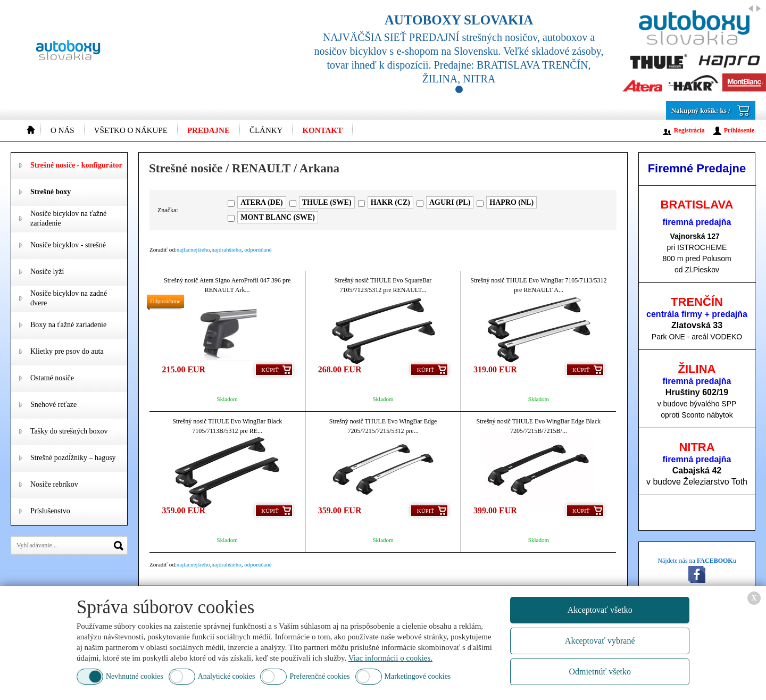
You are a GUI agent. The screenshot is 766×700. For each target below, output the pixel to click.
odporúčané (258, 249)
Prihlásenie (739, 130)
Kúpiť (270, 370)
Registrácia (689, 130)
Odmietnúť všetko (600, 672)
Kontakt (322, 130)
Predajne (209, 130)
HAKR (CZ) (390, 202)
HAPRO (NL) (511, 202)
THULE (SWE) (327, 202)
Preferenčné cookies (319, 676)
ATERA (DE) (261, 202)
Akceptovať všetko (600, 610)
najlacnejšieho (193, 249)
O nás (63, 130)
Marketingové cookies (418, 676)
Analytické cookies (227, 676)
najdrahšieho (227, 249)
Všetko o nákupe (131, 130)
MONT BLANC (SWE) (278, 217)
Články (266, 130)
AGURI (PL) (450, 202)
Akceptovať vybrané (600, 641)
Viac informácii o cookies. (390, 658)
